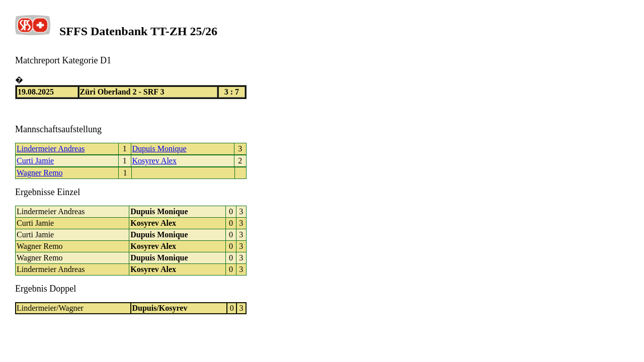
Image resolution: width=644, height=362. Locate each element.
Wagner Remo (40, 173)
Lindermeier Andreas (51, 149)
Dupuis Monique (159, 149)
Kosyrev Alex (154, 161)
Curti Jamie (35, 161)
